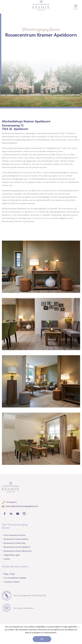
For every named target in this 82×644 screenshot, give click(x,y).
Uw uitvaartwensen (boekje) (14, 578)
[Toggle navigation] (76, 7)
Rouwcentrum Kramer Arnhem (15, 539)
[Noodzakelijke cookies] (79, 627)
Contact (6, 559)
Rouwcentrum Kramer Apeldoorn (16, 547)
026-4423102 (11, 502)
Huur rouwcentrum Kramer (14, 535)
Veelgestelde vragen (11, 555)
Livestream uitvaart (11, 582)
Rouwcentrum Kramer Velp (14, 543)
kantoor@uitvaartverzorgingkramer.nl (22, 506)
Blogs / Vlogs (8, 574)
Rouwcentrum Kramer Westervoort (17, 551)
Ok (42, 639)
